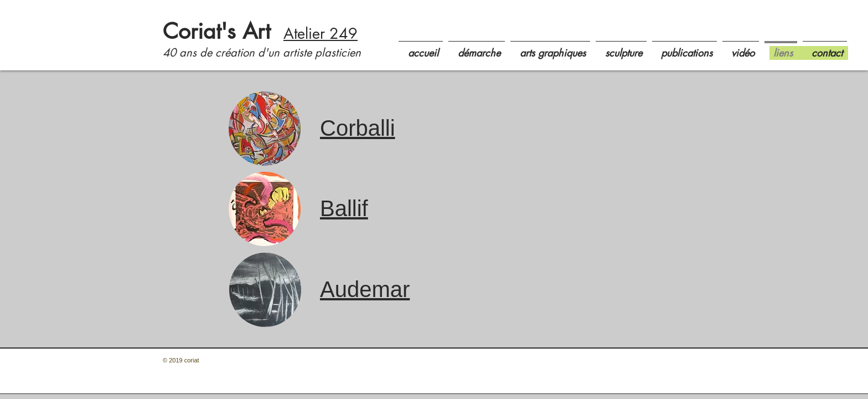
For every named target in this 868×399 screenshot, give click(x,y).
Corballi (358, 128)
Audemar (365, 289)
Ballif (344, 208)
